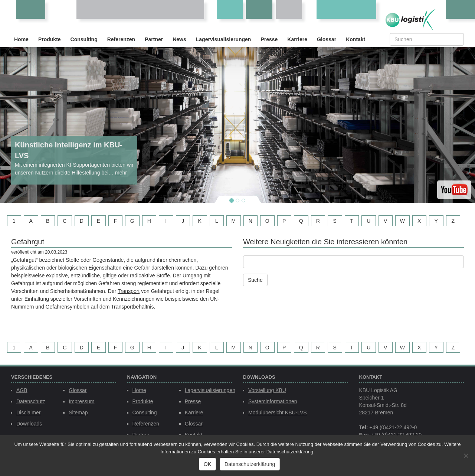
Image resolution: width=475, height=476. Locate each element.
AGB (22, 390)
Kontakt (356, 39)
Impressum (81, 401)
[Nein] (466, 456)
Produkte (50, 39)
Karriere (297, 39)
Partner (154, 39)
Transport (129, 291)
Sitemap (78, 413)
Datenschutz (31, 401)
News (179, 39)
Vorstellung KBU (267, 390)
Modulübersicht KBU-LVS (278, 413)
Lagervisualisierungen (224, 39)
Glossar (327, 39)
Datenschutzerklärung (250, 464)
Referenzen (121, 39)
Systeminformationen (273, 401)
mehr (121, 173)
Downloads (29, 424)
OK (207, 464)
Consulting (84, 39)
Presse (269, 39)
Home (21, 39)
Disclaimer (28, 413)
